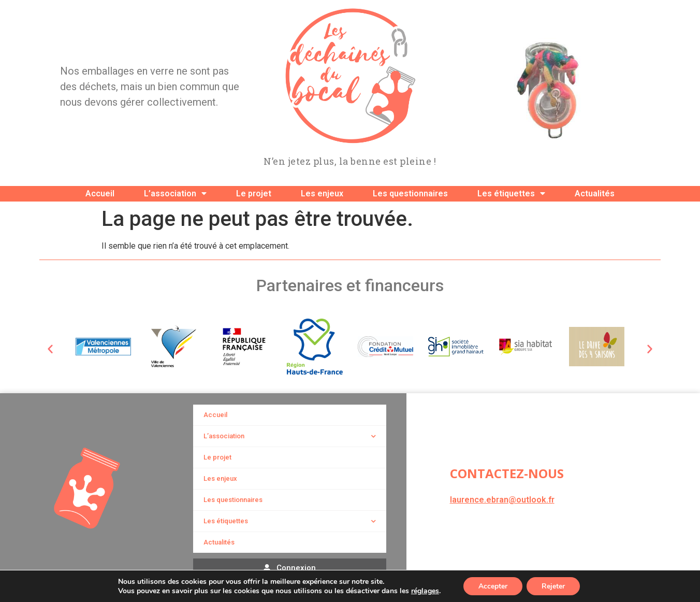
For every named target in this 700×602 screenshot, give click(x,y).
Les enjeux (322, 193)
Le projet (254, 193)
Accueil (100, 193)
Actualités (595, 193)
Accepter (492, 586)
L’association (175, 194)
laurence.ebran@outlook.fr (502, 500)
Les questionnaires (410, 193)
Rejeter (554, 586)
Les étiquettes (511, 194)
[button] (50, 349)
